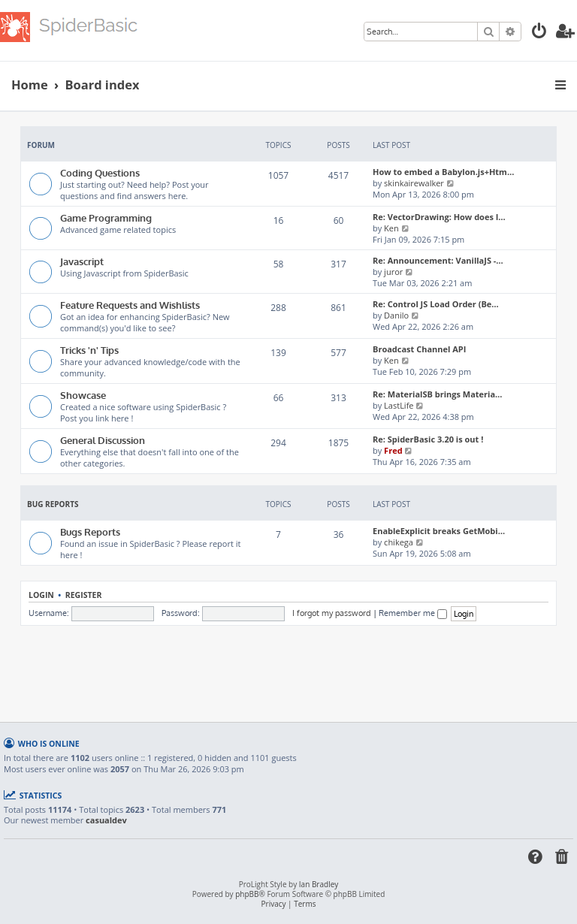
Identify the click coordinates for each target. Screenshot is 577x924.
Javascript (82, 261)
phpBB (247, 894)
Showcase (83, 395)
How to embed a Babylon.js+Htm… (443, 172)
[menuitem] (539, 33)
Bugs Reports (90, 531)
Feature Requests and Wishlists (130, 305)
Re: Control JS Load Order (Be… (436, 304)
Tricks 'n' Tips (89, 350)
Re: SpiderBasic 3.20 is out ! (428, 439)
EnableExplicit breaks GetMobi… (439, 531)
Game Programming (106, 217)
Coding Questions (100, 172)
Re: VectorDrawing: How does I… (439, 217)
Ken (391, 228)
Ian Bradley (319, 885)
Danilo (396, 315)
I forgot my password (332, 613)
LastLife (399, 405)
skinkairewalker (414, 183)
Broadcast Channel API (419, 349)
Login (41, 595)
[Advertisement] (294, 667)
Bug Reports (53, 504)
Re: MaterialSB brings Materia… (437, 394)
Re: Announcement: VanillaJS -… (438, 260)
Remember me (413, 613)
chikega (399, 542)
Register (84, 595)
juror (393, 272)
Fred (393, 450)
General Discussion (103, 440)
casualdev (106, 820)
